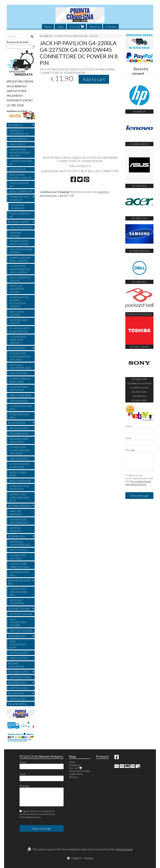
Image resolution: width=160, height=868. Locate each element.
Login (60, 27)
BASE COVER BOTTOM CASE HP (20, 176)
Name (129, 426)
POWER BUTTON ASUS (19, 416)
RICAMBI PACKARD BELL (19, 582)
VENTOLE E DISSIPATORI (17, 602)
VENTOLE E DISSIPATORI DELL (20, 543)
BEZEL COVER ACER (18, 474)
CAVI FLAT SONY (19, 658)
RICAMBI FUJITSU (19, 672)
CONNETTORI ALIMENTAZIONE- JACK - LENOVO (20, 269)
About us (95, 27)
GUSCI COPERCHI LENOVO (20, 279)
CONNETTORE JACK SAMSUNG (19, 521)
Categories (75, 765)
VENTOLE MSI (18, 699)
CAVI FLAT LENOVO (21, 227)
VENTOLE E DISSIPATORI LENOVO (17, 289)
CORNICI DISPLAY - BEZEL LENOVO (21, 259)
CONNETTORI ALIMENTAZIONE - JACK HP (77, 36)
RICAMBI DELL (17, 536)
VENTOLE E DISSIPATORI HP (19, 132)
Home (48, 27)
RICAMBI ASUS (17, 348)
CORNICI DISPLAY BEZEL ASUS (20, 380)
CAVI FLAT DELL (19, 550)
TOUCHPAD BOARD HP (18, 207)
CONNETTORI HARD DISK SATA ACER (19, 497)
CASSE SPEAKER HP (19, 185)
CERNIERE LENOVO (16, 234)
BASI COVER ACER (20, 481)
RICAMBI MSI (16, 693)
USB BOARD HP (19, 139)
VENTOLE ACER (19, 428)
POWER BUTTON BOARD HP (19, 198)
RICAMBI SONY (17, 636)
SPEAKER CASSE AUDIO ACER (19, 440)
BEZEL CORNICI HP (21, 191)
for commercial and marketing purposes (138, 483)
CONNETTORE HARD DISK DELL (20, 565)
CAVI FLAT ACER (19, 459)
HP (72, 195)
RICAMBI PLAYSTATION (16, 665)
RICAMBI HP (46, 36)
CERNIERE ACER (19, 433)
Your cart (76, 27)
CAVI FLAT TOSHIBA (21, 631)
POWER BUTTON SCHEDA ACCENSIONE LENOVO (19, 302)
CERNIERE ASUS (19, 401)
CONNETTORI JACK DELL (18, 557)
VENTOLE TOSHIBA (21, 614)
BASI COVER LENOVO (17, 313)
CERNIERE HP (18, 169)
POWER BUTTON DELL (19, 574)
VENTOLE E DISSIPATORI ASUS (20, 366)
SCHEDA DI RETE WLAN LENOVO (19, 330)
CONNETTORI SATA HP (21, 162)
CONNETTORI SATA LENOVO (21, 251)
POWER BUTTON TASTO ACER (19, 487)
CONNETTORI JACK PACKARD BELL (19, 592)
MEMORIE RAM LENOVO (18, 321)
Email (128, 438)
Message (130, 450)
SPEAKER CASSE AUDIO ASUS (19, 388)
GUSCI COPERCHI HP (20, 215)
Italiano (88, 858)
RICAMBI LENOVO (19, 222)
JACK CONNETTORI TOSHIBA (18, 622)
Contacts (111, 27)
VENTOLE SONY (19, 653)
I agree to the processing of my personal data (139, 480)
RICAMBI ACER (17, 423)
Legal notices (76, 774)
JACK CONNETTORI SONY (18, 644)
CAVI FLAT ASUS (19, 373)
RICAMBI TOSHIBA (19, 609)
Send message (139, 495)
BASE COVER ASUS (20, 395)
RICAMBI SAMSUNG (20, 506)
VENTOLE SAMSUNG (16, 529)
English (77, 858)
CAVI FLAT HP (17, 144)
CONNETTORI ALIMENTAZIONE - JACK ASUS (20, 356)
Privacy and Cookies (80, 771)
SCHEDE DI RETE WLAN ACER (19, 465)
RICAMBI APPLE (17, 704)
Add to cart (94, 79)
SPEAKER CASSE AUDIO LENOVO (19, 242)
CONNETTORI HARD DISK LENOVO (18, 340)
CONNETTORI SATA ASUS (21, 408)
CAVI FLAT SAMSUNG (16, 513)
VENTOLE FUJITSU (20, 677)
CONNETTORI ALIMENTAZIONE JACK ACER (20, 450)
